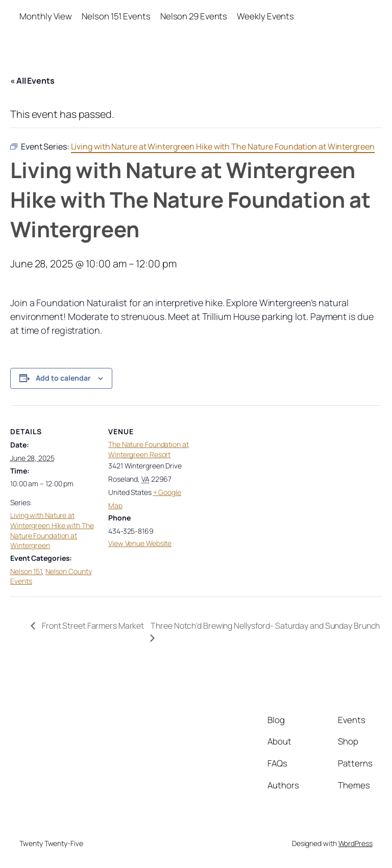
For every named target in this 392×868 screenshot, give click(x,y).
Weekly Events (265, 16)
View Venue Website (140, 543)
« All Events (32, 81)
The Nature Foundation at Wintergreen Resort (149, 449)
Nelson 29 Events (194, 16)
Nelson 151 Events (116, 16)
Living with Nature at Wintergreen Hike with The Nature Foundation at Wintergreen (52, 530)
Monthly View (46, 16)
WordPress (356, 843)
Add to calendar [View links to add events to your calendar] (63, 378)
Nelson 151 (26, 571)
